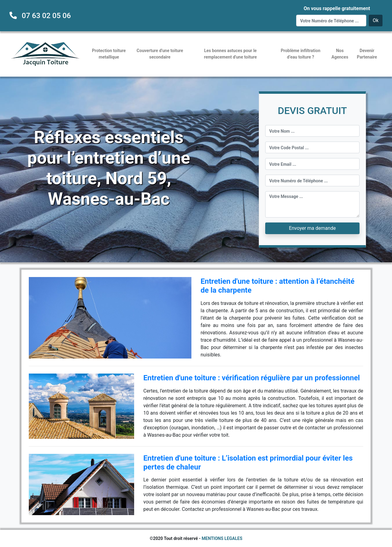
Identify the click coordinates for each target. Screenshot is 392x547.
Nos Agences (340, 54)
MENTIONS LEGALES (222, 538)
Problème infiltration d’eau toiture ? (301, 54)
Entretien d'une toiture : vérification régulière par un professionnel (252, 378)
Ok (376, 20)
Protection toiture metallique (109, 54)
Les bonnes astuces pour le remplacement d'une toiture (230, 54)
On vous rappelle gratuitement (337, 8)
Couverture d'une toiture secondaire (160, 54)
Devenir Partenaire (367, 54)
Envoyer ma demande (312, 228)
